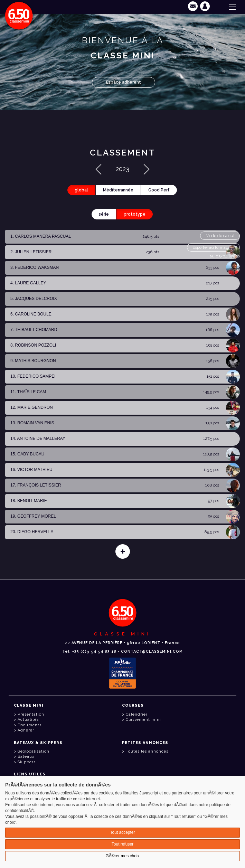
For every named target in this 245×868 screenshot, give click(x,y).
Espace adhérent (124, 82)
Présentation (31, 714)
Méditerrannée (118, 190)
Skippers (27, 762)
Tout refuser (122, 844)
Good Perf (159, 190)
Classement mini (143, 720)
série (104, 214)
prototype (135, 214)
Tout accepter (122, 832)
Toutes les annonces (147, 751)
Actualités (28, 720)
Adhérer (26, 730)
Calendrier (137, 714)
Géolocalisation (34, 751)
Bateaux (26, 757)
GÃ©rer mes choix (122, 856)
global (81, 190)
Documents (30, 725)
